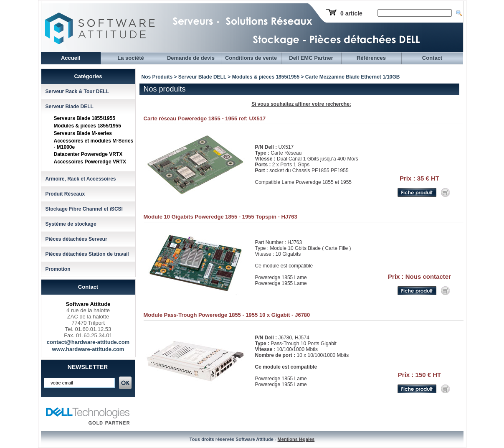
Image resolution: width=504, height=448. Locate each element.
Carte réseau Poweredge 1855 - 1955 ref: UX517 (205, 118)
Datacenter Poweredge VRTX (88, 154)
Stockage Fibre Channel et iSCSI (84, 209)
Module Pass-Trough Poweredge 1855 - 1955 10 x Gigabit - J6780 (227, 315)
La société (131, 58)
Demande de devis (191, 58)
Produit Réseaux (65, 194)
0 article (351, 13)
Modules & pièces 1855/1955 (87, 126)
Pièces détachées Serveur (76, 239)
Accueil (71, 58)
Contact (432, 58)
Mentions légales (296, 439)
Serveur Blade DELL (70, 107)
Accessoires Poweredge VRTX (90, 162)
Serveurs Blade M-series (83, 133)
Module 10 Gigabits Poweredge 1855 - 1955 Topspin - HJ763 (220, 217)
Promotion (58, 269)
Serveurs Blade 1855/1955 (85, 118)
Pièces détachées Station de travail (87, 254)
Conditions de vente (251, 58)
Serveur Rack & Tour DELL (77, 92)
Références (371, 58)
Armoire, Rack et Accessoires (81, 179)
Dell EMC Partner (311, 58)
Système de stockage (71, 224)
